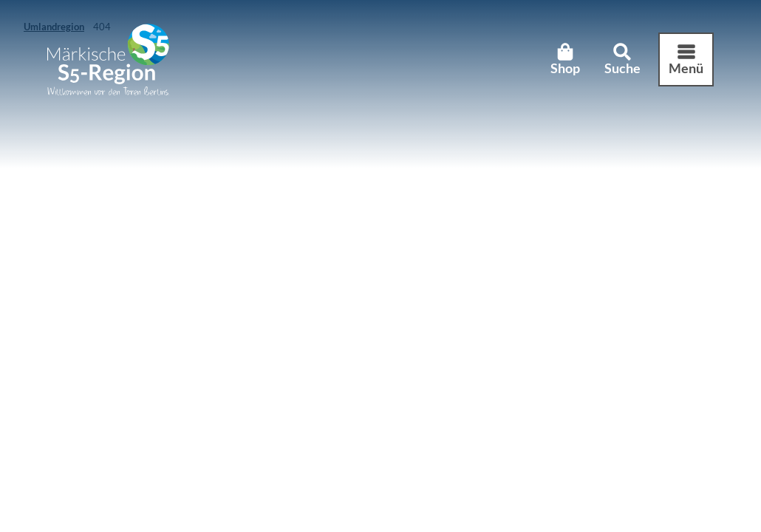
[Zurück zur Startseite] (108, 59)
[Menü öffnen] (686, 60)
